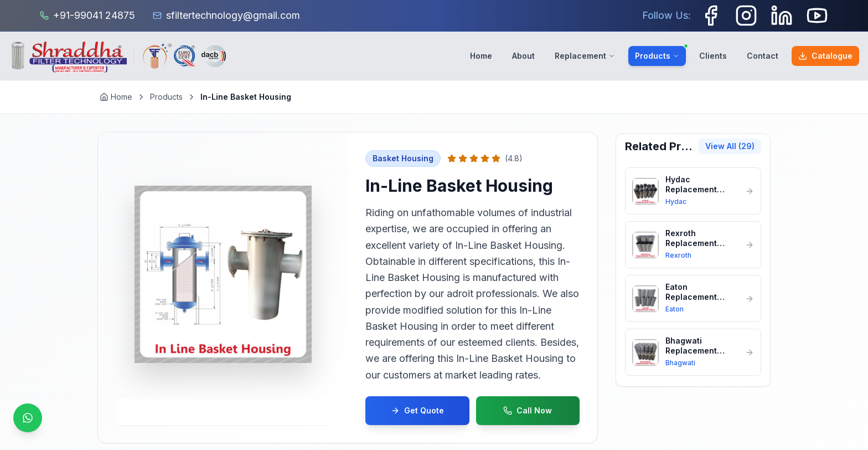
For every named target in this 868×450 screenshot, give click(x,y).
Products (660, 53)
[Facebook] (711, 16)
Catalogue (825, 56)
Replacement (585, 56)
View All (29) (730, 146)
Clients (713, 56)
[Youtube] (817, 16)
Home (481, 56)
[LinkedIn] (782, 16)
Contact (763, 56)
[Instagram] (746, 16)
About (523, 56)
